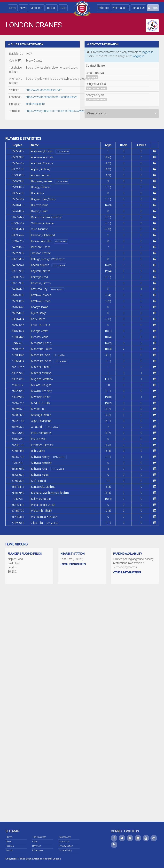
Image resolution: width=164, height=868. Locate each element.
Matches (37, 8)
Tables (52, 8)
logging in (138, 56)
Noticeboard (65, 837)
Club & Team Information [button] (26, 44)
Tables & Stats (39, 837)
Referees (103, 8)
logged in (148, 52)
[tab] (43, 44)
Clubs (63, 8)
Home (13, 8)
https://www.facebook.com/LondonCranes (52, 97)
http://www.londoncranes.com (44, 90)
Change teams (97, 113)
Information (120, 8)
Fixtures (10, 846)
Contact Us (138, 8)
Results (10, 851)
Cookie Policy (65, 851)
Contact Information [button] (103, 44)
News (23, 8)
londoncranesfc (35, 104)
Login (153, 8)
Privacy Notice (66, 846)
